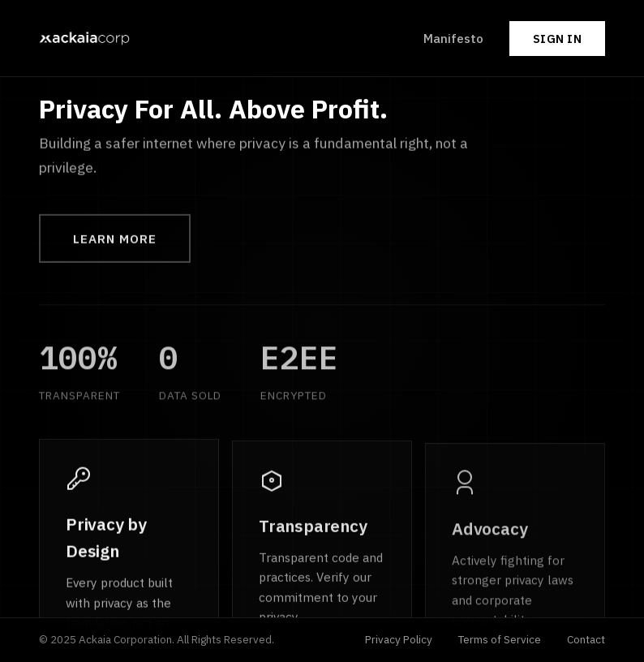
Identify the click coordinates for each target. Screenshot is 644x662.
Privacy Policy (399, 639)
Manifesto (453, 38)
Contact (586, 639)
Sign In (558, 39)
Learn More (115, 240)
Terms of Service (500, 639)
